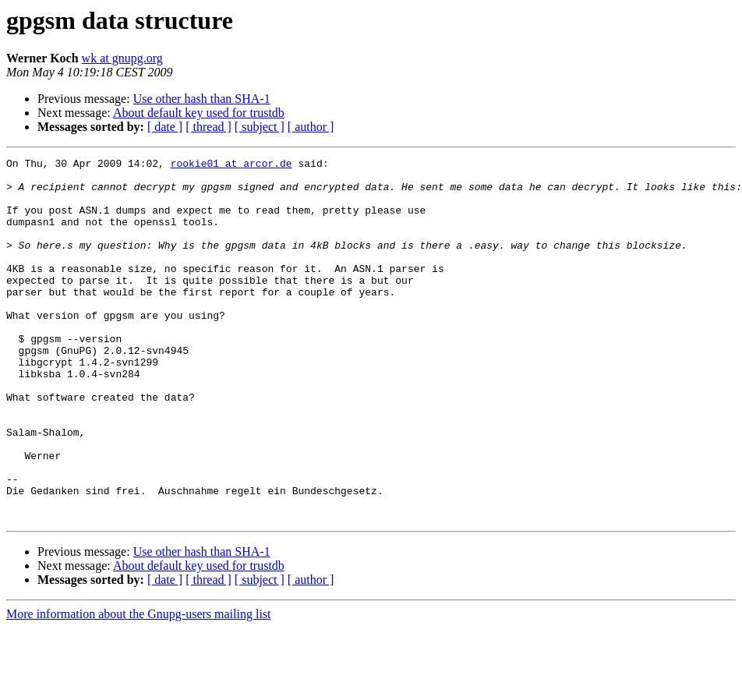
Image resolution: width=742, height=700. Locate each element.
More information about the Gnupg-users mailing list (139, 686)
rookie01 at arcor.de (231, 165)
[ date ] (165, 127)
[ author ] (311, 127)
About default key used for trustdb (199, 113)
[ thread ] (208, 127)
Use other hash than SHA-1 (202, 99)
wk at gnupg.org (122, 58)
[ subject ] (260, 127)
